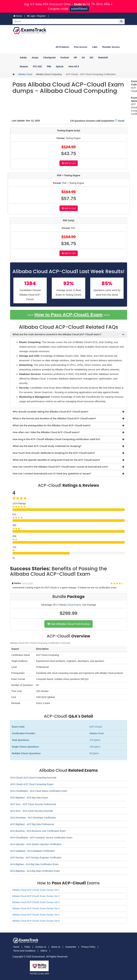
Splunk (60, 66)
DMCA (44, 951)
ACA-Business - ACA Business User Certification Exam (38, 831)
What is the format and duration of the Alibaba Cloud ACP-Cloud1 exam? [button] (54, 418)
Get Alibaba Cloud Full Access (68, 624)
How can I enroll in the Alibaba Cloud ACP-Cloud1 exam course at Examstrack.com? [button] (60, 467)
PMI (49, 66)
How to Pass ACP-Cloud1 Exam (68, 315)
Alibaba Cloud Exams (70, 605)
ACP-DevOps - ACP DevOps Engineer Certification (36, 858)
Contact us (41, 947)
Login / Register (36, 16)
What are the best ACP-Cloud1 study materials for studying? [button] (47, 446)
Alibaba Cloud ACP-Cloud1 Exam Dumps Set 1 (36, 890)
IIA (83, 58)
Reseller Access (111, 47)
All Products (62, 47)
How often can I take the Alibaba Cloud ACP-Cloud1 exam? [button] (46, 432)
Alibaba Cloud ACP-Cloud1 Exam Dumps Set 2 (36, 896)
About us (56, 947)
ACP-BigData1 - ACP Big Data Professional (32, 824)
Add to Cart (69, 163)
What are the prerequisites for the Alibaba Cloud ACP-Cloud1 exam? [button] (52, 425)
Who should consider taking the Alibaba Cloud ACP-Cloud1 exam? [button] (51, 412)
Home (18, 16)
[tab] (69, 334)
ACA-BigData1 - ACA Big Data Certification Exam (35, 871)
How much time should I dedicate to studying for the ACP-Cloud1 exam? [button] (54, 453)
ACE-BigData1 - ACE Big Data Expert (29, 798)
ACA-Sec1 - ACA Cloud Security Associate (32, 811)
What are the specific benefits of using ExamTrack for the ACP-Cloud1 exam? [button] (56, 460)
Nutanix (24, 66)
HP (75, 58)
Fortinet (65, 58)
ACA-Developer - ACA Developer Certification (33, 818)
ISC (92, 58)
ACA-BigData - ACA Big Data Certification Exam (34, 864)
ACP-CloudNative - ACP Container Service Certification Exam (41, 838)
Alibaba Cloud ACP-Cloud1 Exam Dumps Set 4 (36, 908)
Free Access (81, 47)
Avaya (35, 58)
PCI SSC (38, 66)
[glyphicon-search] (121, 21)
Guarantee (71, 947)
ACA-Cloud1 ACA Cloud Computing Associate (33, 778)
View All (74, 66)
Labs (95, 47)
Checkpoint (49, 58)
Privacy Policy (88, 947)
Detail (120, 121)
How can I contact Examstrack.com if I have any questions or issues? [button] (52, 474)
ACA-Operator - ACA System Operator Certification (36, 844)
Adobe (23, 58)
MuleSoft (103, 58)
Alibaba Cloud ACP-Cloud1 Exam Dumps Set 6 (36, 921)
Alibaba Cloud (25, 74)
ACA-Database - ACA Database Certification (33, 851)
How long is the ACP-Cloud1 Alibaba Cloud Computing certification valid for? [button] (56, 439)
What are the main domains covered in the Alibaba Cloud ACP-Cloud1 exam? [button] (57, 334)
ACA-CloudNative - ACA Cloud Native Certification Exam (39, 791)
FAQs (27, 947)
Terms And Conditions (24, 951)
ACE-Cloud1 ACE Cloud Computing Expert (32, 784)
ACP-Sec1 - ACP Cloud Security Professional (33, 804)
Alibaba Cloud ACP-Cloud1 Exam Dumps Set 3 (36, 902)
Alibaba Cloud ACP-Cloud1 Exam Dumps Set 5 (36, 915)
